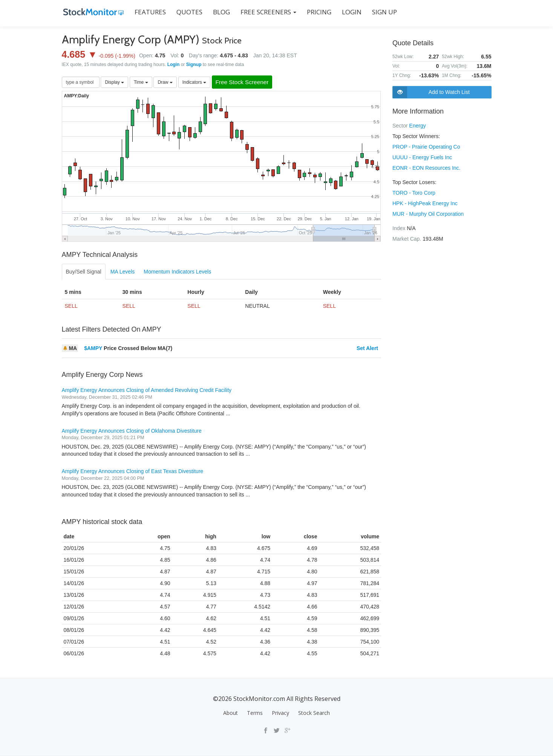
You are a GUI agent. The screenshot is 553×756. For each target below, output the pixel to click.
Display (114, 82)
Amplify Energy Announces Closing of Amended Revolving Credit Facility (147, 390)
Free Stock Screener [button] (245, 82)
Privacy (280, 713)
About (231, 713)
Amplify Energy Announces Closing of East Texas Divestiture (133, 472)
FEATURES (149, 12)
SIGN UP (383, 12)
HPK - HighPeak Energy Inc (425, 203)
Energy (417, 126)
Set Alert (367, 349)
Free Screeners (267, 12)
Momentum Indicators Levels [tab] (177, 272)
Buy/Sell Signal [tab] (84, 272)
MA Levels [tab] (123, 272)
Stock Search (314, 713)
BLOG (220, 12)
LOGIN (350, 12)
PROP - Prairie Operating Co (426, 147)
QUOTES (188, 12)
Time (141, 82)
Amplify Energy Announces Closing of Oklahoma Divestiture (132, 431)
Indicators (194, 82)
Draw (165, 82)
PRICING (318, 12)
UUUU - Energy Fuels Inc (422, 157)
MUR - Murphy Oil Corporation (428, 214)
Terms (255, 713)
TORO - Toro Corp (414, 193)
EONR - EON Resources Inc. (427, 168)
